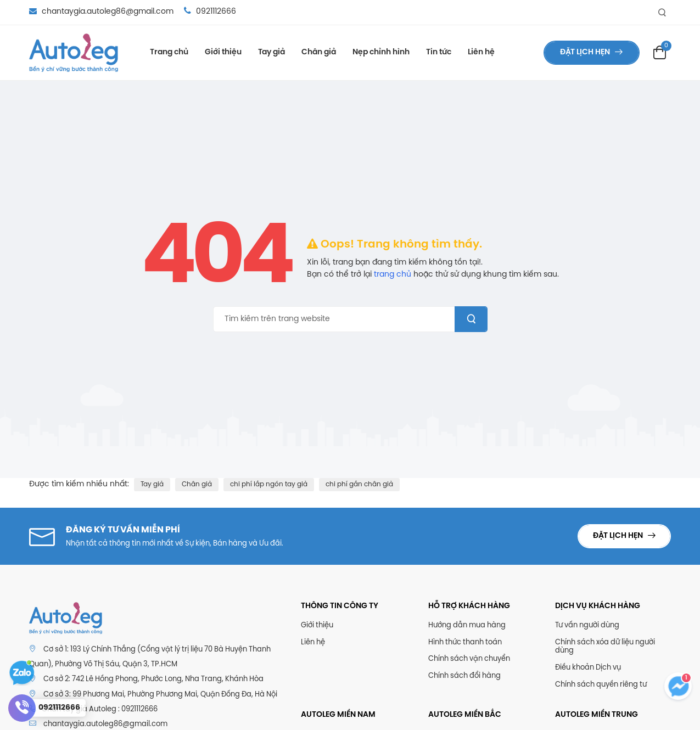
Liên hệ (481, 52)
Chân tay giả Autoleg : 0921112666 (93, 709)
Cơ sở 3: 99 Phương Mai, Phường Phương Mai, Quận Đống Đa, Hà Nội (160, 695)
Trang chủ (169, 52)
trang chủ (393, 275)
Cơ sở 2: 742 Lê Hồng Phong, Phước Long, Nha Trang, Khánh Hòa (153, 679)
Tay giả (271, 52)
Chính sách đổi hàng (464, 676)
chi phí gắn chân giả (359, 484)
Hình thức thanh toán (465, 642)
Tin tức (439, 52)
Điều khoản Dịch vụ (588, 668)
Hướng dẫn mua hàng (467, 625)
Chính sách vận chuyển (469, 659)
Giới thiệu (223, 52)
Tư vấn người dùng (587, 625)
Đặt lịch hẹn (586, 52)
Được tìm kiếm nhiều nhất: (79, 484)
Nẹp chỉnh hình (381, 52)
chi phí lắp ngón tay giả (269, 484)
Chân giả (319, 52)
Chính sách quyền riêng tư (601, 685)
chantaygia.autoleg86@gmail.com (102, 12)
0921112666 (210, 12)
